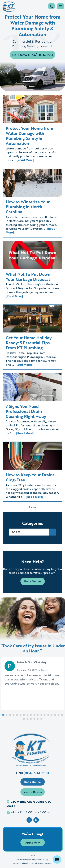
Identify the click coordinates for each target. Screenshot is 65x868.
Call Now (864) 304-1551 (33, 55)
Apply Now (33, 842)
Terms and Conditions (26, 859)
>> (35, 507)
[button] (3, 715)
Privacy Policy (42, 859)
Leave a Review (33, 792)
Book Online (32, 581)
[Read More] (25, 160)
